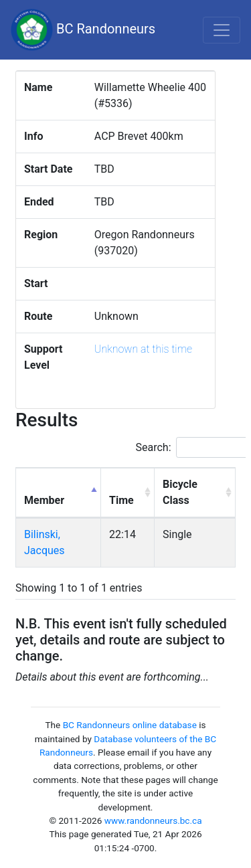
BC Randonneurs (83, 30)
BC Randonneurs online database (130, 725)
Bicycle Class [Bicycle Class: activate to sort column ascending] (180, 492)
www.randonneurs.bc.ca (153, 820)
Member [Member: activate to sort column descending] (44, 500)
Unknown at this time (143, 349)
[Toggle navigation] (222, 30)
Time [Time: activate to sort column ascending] (121, 500)
